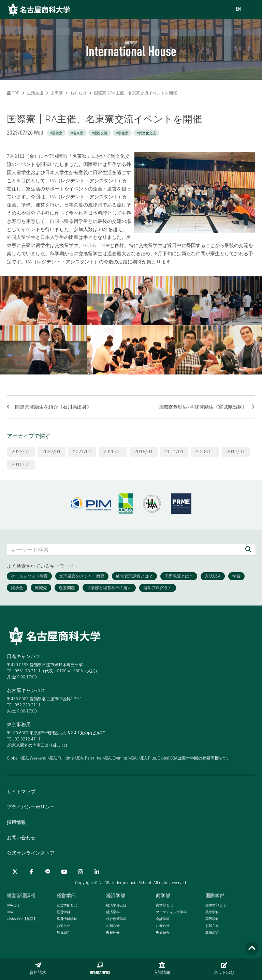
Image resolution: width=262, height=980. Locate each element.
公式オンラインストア (31, 853)
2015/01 (144, 451)
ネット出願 (224, 968)
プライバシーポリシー (31, 807)
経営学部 (66, 895)
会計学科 (163, 919)
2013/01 (205, 451)
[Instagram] (81, 872)
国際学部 (215, 895)
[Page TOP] (252, 948)
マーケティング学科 (171, 912)
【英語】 (22, 919)
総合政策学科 (116, 919)
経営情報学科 (67, 919)
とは (13, 905)
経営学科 (63, 912)
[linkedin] (97, 872)
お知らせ (78, 93)
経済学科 (113, 912)
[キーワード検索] (124, 549)
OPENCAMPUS (100, 968)
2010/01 (21, 464)
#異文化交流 (146, 133)
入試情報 (162, 968)
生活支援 (35, 93)
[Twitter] (15, 872)
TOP (13, 93)
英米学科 (212, 912)
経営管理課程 (21, 895)
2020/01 (113, 451)
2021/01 (82, 451)
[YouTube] (64, 872)
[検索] (248, 549)
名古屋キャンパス (26, 690)
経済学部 (116, 895)
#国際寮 (56, 133)
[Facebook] (31, 872)
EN (238, 10)
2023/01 (21, 451)
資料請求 (38, 968)
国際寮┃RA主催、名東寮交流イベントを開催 (135, 93)
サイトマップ (21, 792)
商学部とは (164, 905)
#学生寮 (122, 133)
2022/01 (52, 451)
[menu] (250, 10)
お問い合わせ (21, 838)
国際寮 (57, 93)
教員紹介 (63, 932)
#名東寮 (77, 133)
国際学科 (212, 919)
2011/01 (236, 451)
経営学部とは (67, 905)
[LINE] (48, 872)
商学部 (163, 895)
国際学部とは (216, 905)
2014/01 (174, 451)
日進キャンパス (24, 656)
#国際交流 (100, 133)
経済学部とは (116, 905)
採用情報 (16, 822)
